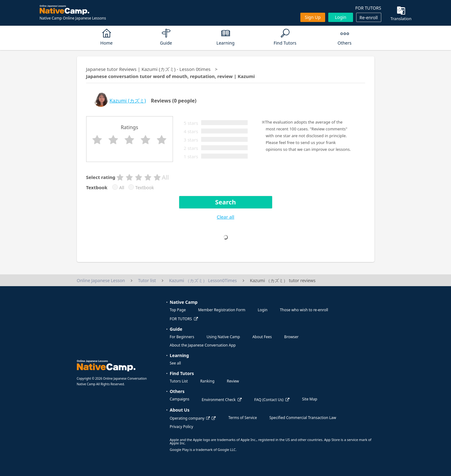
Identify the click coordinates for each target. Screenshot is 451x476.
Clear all (225, 217)
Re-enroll (369, 17)
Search (225, 202)
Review (233, 381)
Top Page (178, 310)
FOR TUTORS (368, 8)
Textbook (145, 188)
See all (175, 363)
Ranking (207, 381)
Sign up (313, 17)
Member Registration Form (222, 310)
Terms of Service (243, 418)
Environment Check (219, 400)
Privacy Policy (182, 427)
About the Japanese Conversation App (203, 345)
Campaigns (180, 399)
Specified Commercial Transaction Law (303, 418)
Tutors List (179, 381)
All (122, 188)
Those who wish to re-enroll (304, 310)
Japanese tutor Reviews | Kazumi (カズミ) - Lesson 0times (148, 69)
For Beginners (182, 337)
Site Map (310, 399)
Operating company (190, 418)
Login (340, 17)
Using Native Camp (223, 337)
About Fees (262, 337)
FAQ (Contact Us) (269, 400)
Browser (291, 337)
